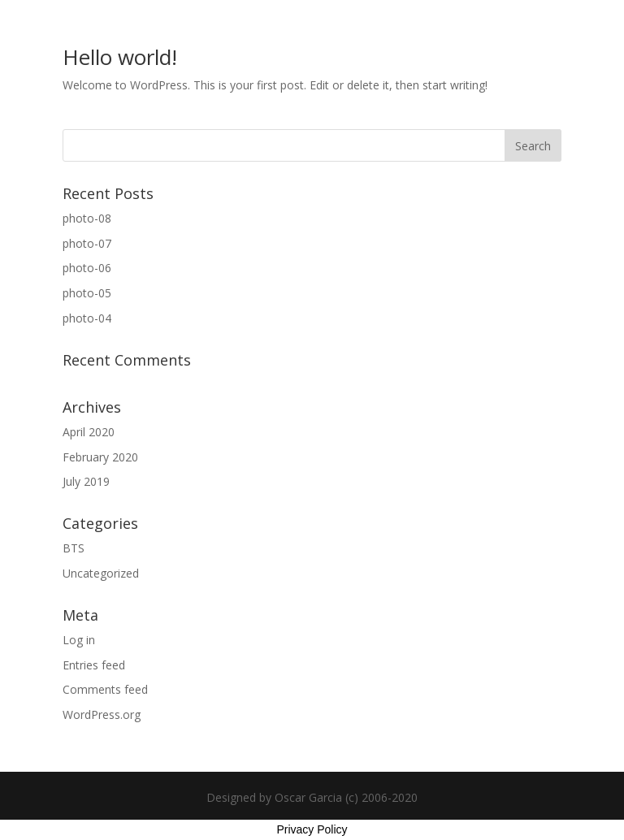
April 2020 (89, 432)
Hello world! (120, 57)
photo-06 (87, 268)
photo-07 (87, 243)
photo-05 (87, 293)
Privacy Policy (312, 829)
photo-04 (87, 318)
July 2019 (86, 481)
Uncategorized (101, 573)
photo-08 (87, 218)
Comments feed (105, 689)
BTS (74, 548)
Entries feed (94, 665)
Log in (79, 640)
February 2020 (100, 457)
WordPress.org (102, 714)
